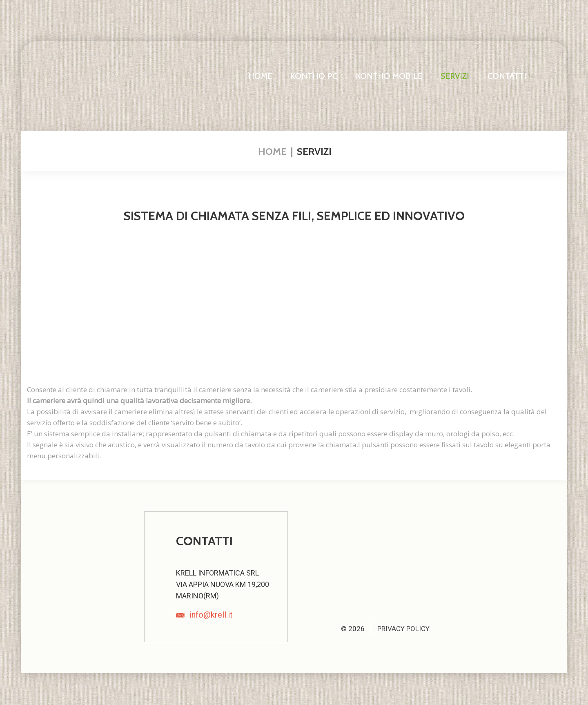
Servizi (455, 76)
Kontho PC (314, 76)
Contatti (507, 76)
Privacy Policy (403, 629)
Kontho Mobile (389, 76)
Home (260, 76)
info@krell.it (211, 615)
